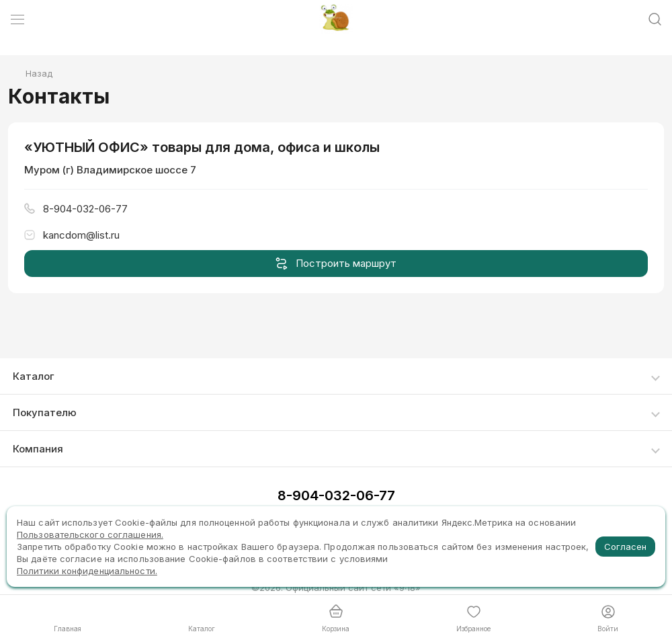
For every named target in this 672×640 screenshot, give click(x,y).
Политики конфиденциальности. (87, 571)
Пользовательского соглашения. (90, 534)
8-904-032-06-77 (336, 495)
